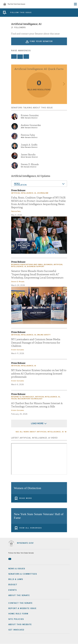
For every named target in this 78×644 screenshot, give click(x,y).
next (64, 84)
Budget (13, 585)
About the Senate (19, 595)
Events (12, 590)
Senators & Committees (23, 574)
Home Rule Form (18, 614)
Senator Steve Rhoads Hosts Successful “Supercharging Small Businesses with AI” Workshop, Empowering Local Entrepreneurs (37, 274)
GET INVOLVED (16, 630)
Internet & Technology (23, 397)
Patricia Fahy (28, 135)
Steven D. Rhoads (30, 164)
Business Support (36, 267)
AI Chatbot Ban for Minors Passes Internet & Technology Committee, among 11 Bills (37, 405)
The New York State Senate (16, 4)
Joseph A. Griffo (29, 145)
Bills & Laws (16, 579)
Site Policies (16, 619)
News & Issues (17, 569)
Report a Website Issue (22, 608)
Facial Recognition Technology (27, 399)
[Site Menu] (75, 4)
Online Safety (44, 335)
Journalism (43, 193)
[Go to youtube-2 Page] (10, 559)
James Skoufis (28, 155)
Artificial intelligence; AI (24, 193)
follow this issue (21, 13)
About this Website (20, 625)
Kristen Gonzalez (30, 115)
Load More (37, 423)
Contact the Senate (21, 603)
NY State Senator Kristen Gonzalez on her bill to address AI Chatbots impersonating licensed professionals (39, 374)
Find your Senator (41, 41)
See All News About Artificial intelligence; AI (40, 432)
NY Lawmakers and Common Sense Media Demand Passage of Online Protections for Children (36, 343)
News (17, 184)
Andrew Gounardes (31, 125)
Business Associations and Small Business (32, 265)
